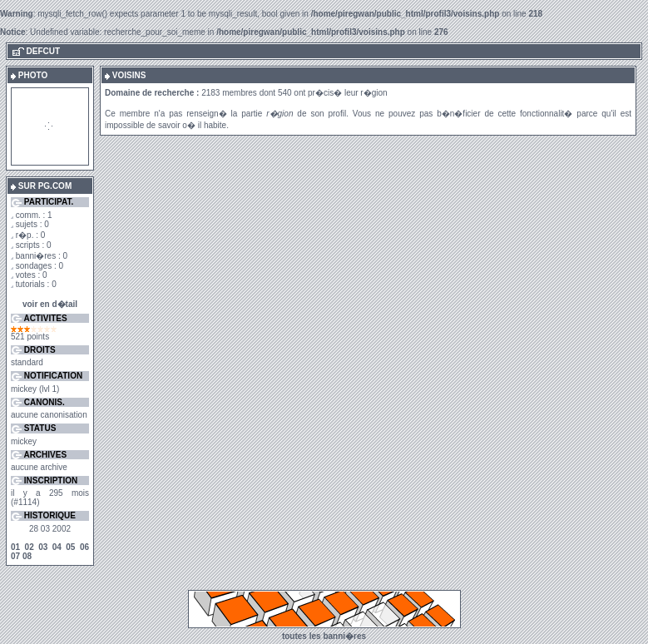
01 (15, 547)
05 (70, 547)
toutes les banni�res (324, 636)
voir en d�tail (50, 304)
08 (27, 556)
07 (15, 556)
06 (84, 547)
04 (57, 547)
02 (30, 547)
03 (43, 547)
